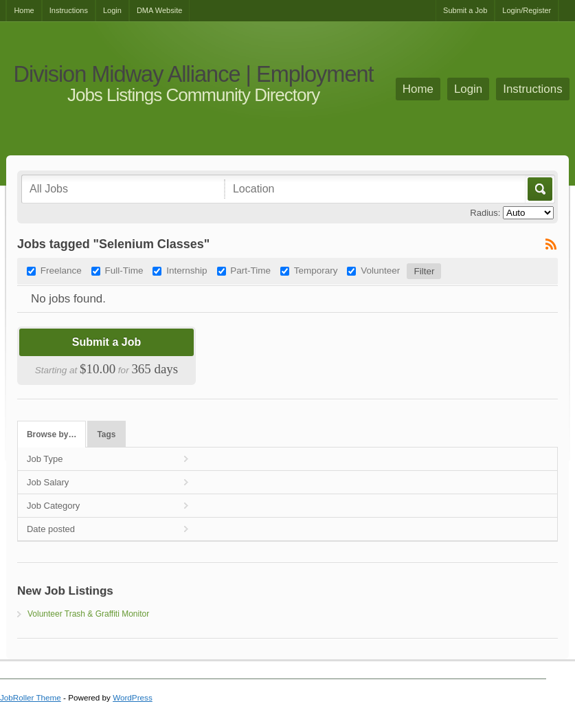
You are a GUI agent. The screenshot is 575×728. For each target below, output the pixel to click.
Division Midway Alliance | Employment (193, 75)
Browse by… (52, 434)
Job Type (45, 459)
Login (112, 10)
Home (24, 10)
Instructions (69, 10)
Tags (106, 434)
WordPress (133, 697)
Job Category (53, 506)
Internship (187, 271)
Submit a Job (465, 10)
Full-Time (124, 271)
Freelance (61, 271)
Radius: (485, 213)
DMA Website (159, 10)
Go (539, 189)
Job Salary (48, 482)
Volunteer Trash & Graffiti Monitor (88, 614)
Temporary (316, 271)
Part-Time (250, 271)
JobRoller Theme (31, 697)
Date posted (51, 529)
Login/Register (527, 10)
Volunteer (380, 271)
